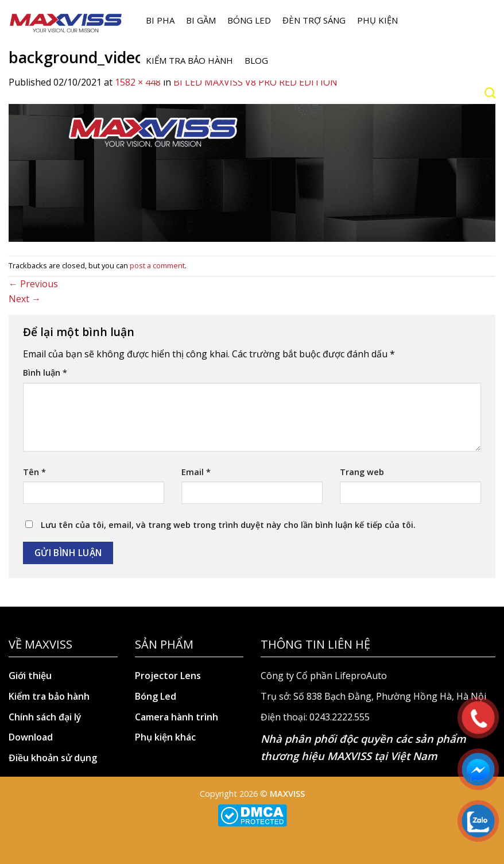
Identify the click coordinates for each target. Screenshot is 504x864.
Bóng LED (249, 20)
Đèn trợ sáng (314, 20)
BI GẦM (201, 20)
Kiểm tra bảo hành (189, 60)
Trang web (362, 472)
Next (25, 299)
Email (196, 472)
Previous (33, 284)
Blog (256, 60)
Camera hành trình (177, 717)
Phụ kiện (377, 20)
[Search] (490, 93)
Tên (34, 472)
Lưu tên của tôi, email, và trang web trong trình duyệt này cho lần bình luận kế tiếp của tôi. (228, 525)
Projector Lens (168, 676)
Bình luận (45, 373)
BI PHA (160, 20)
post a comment (157, 265)
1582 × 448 (138, 82)
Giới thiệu (30, 676)
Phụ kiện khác (165, 737)
